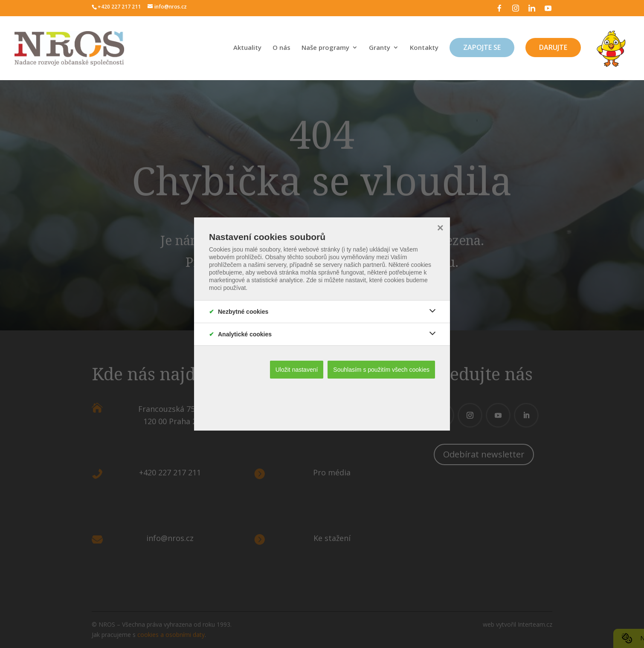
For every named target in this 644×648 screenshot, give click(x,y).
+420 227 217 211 (119, 7)
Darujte (553, 47)
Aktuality (247, 48)
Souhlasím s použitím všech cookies (381, 370)
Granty (380, 48)
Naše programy (325, 48)
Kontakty (424, 48)
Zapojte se (482, 47)
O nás (281, 48)
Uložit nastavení (297, 370)
